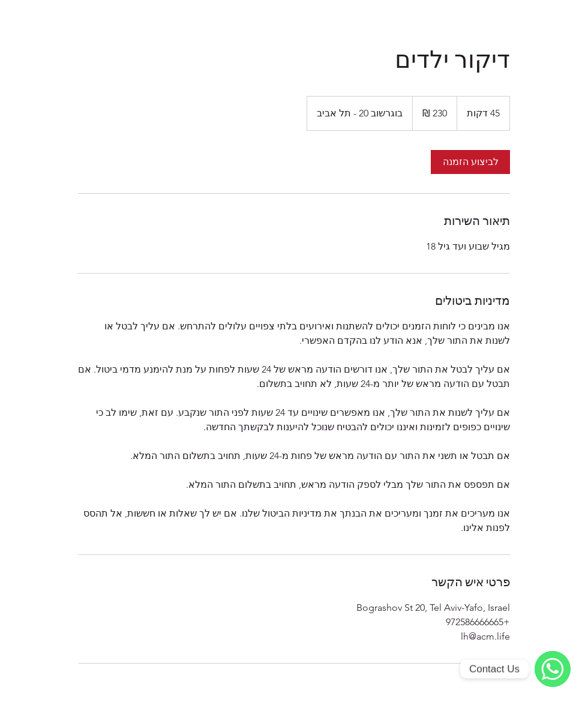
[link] (470, 162)
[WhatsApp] (553, 669)
